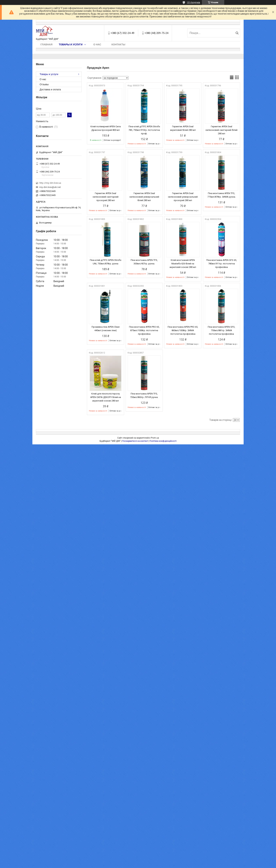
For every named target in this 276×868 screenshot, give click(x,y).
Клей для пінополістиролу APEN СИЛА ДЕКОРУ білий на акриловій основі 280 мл (106, 397)
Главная (46, 44)
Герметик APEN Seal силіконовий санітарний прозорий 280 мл (106, 197)
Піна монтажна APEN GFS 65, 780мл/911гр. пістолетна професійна (222, 264)
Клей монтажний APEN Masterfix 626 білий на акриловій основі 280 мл (183, 264)
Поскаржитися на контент (135, 441)
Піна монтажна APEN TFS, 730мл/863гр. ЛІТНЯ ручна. (144, 395)
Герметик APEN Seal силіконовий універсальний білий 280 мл (144, 197)
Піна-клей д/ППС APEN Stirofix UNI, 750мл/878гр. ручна (106, 262)
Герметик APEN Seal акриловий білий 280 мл (183, 128)
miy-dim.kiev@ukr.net (50, 187)
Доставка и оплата (50, 89)
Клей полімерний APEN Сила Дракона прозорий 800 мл (106, 128)
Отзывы (44, 84)
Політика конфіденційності (163, 441)
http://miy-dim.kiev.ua (50, 183)
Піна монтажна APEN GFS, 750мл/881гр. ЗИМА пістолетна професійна (221, 330)
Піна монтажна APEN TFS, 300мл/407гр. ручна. (144, 262)
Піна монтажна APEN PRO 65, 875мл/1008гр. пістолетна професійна (144, 330)
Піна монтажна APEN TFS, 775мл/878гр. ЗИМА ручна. (222, 195)
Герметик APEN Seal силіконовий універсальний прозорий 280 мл (183, 197)
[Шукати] (237, 33)
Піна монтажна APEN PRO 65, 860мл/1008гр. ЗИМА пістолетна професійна (183, 330)
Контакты (118, 44)
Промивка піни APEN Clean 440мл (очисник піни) (106, 329)
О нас (97, 44)
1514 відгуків (193, 2)
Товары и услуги (71, 44)
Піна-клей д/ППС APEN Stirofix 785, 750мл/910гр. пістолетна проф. (144, 130)
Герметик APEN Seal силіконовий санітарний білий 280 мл (221, 130)
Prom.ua (155, 438)
